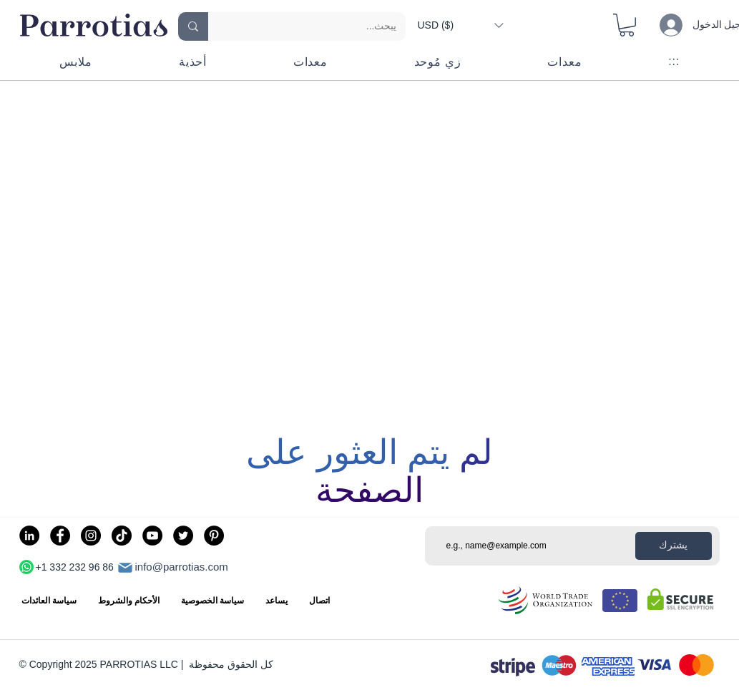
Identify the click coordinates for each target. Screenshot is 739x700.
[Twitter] (183, 536)
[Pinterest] (214, 536)
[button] (460, 25)
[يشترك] (674, 546)
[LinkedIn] (29, 536)
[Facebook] (60, 536)
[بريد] (125, 568)
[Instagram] (91, 536)
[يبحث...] (318, 26)
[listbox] (460, 25)
